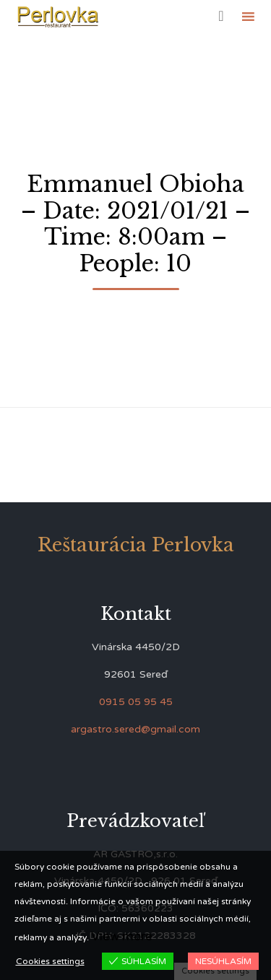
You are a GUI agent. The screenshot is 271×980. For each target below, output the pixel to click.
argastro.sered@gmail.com (135, 729)
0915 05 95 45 (136, 702)
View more (122, 936)
